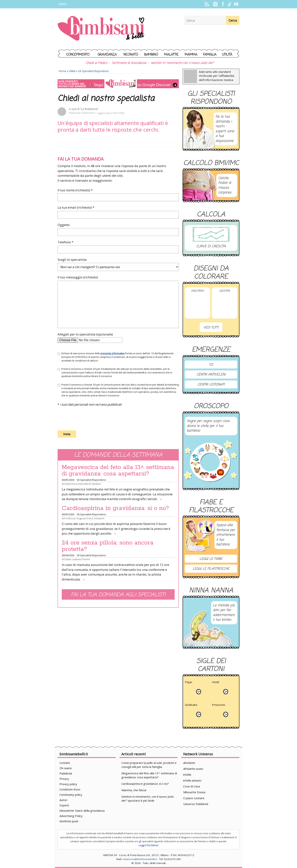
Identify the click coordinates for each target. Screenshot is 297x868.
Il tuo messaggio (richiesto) (78, 277)
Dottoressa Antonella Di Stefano (83, 484)
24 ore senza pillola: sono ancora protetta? (108, 546)
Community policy (71, 795)
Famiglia (210, 55)
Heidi (216, 683)
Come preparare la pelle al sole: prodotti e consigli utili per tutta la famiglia (149, 765)
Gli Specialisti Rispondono (94, 71)
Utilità (227, 55)
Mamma (191, 55)
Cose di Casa (191, 786)
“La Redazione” (89, 109)
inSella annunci (192, 780)
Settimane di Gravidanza (129, 63)
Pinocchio (219, 705)
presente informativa (113, 353)
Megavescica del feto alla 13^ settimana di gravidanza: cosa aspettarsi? (118, 471)
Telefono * (65, 242)
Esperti (64, 805)
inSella (187, 775)
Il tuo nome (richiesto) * (75, 190)
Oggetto (64, 225)
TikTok (229, 4)
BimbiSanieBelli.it (101, 29)
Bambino (151, 55)
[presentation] (86, 418)
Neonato (131, 55)
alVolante (189, 763)
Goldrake (191, 705)
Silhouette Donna (194, 792)
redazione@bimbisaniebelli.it (140, 859)
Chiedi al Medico (96, 63)
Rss (207, 4)
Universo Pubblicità (196, 804)
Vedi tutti (211, 328)
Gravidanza (107, 55)
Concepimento (78, 55)
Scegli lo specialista (72, 260)
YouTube (236, 4)
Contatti (65, 763)
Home (62, 71)
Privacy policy (68, 784)
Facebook (223, 4)
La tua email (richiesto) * (76, 207)
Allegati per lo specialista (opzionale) (85, 334)
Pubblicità (66, 773)
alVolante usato (193, 769)
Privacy (64, 779)
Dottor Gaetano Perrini (77, 559)
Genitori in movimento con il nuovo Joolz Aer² (182, 63)
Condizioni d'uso (70, 789)
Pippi (188, 683)
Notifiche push (69, 821)
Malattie (171, 55)
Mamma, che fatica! (134, 790)
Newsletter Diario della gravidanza (82, 811)
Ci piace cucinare (194, 798)
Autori (63, 800)
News (63, 4)
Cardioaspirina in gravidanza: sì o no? (115, 508)
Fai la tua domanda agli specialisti (118, 595)
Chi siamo (66, 768)
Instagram (215, 4)
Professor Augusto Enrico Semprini (84, 518)
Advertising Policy (71, 816)
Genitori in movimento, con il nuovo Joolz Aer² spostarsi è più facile (148, 798)
